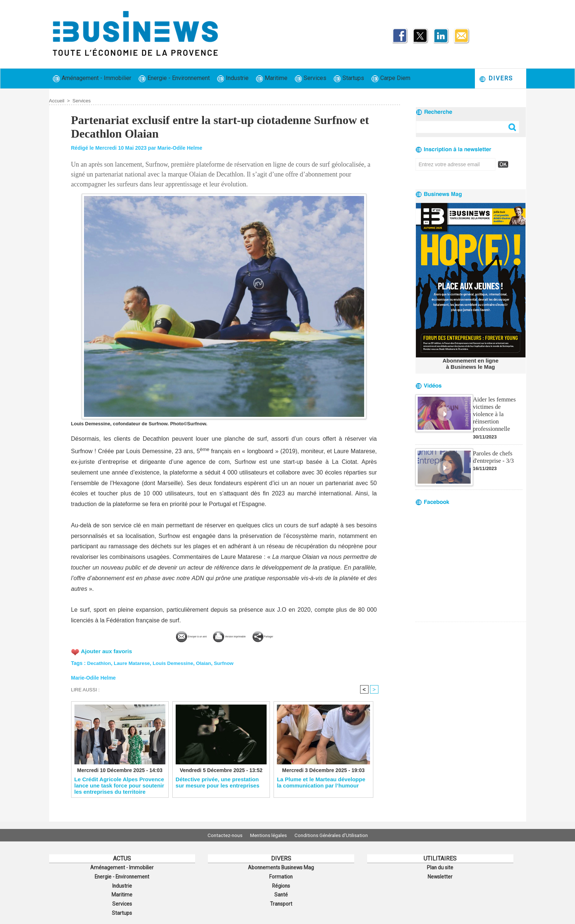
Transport (281, 899)
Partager (292, 635)
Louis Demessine (177, 662)
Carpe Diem (391, 78)
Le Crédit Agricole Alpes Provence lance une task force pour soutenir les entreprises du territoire (119, 785)
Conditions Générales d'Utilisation (336, 835)
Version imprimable (236, 635)
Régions (281, 883)
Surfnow (229, 662)
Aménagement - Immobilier (92, 78)
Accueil (57, 101)
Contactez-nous (220, 835)
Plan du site (440, 867)
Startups (349, 78)
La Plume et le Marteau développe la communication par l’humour (321, 782)
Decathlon (100, 662)
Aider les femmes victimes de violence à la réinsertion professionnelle (497, 409)
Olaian (208, 662)
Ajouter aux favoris (108, 650)
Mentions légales (268, 835)
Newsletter (440, 875)
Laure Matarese (134, 662)
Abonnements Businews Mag (281, 867)
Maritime (272, 78)
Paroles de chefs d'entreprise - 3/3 (493, 448)
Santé (281, 891)
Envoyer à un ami (169, 635)
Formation (281, 875)
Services (311, 78)
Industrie (233, 78)
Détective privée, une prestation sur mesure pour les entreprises (217, 782)
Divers (496, 79)
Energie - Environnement (174, 78)
